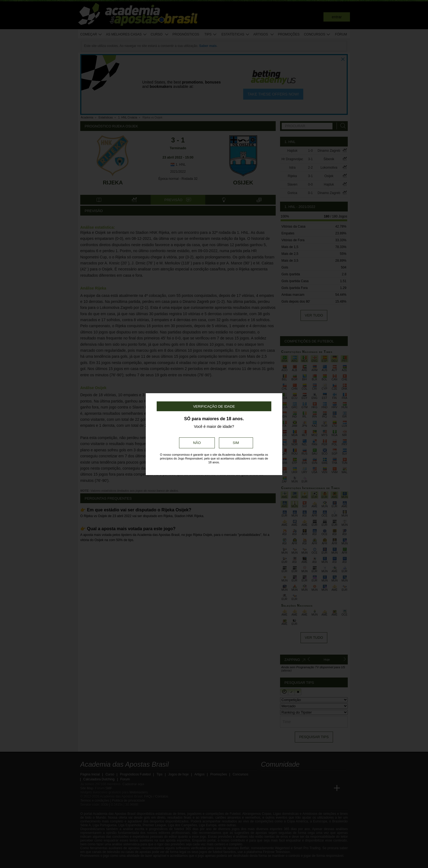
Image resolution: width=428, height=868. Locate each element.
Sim (236, 443)
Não (197, 443)
